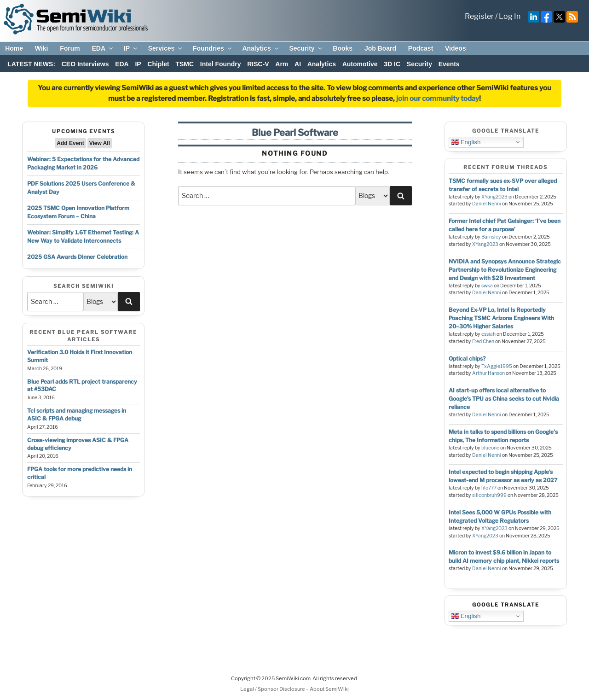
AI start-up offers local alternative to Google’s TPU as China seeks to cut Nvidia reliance (504, 399)
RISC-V (258, 64)
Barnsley (491, 237)
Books (343, 48)
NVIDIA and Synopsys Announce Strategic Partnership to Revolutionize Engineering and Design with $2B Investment (505, 270)
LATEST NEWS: (31, 64)
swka (487, 286)
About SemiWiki (329, 689)
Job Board (380, 48)
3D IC (392, 64)
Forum (70, 48)
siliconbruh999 (489, 495)
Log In (510, 16)
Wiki (42, 48)
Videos (456, 48)
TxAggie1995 (497, 366)
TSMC (185, 64)
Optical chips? (467, 359)
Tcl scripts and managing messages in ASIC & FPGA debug (77, 414)
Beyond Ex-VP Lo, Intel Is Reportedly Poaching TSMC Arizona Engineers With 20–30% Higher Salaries (501, 318)
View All (100, 143)
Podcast (421, 48)
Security (306, 48)
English (466, 142)
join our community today (438, 99)
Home (14, 48)
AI (298, 64)
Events (449, 64)
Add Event (70, 143)
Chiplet (158, 64)
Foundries (213, 48)
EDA (103, 48)
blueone (490, 448)
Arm (282, 64)
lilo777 (489, 488)
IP (131, 48)
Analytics (261, 48)
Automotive (360, 64)
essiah (488, 334)
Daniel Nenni (487, 204)
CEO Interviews (85, 64)
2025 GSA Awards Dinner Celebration (77, 257)
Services (166, 48)
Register (479, 16)
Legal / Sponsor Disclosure (273, 689)
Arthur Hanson (488, 373)
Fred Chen (483, 341)
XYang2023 (494, 197)
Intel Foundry (221, 64)
